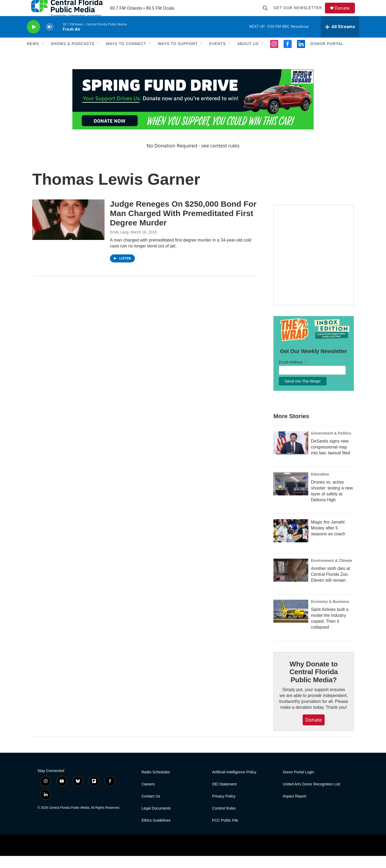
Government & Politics (331, 445)
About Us (248, 56)
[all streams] (340, 39)
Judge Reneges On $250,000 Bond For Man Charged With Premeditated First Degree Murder (183, 225)
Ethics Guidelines (156, 832)
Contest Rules (224, 820)
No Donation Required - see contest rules (193, 158)
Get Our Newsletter (300, 14)
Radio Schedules (156, 784)
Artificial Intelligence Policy (234, 784)
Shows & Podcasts (73, 56)
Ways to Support (178, 56)
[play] (34, 39)
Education (320, 486)
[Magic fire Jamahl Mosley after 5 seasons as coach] (291, 543)
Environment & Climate (332, 573)
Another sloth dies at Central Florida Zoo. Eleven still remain (331, 586)
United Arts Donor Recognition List (311, 796)
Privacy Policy (224, 808)
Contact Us (151, 808)
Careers (148, 796)
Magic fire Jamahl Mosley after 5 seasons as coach (328, 540)
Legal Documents (156, 820)
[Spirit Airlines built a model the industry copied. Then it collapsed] (291, 623)
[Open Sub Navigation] (43, 56)
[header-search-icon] (268, 14)
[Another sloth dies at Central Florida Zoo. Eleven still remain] (291, 582)
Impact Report (295, 808)
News (33, 56)
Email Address (292, 374)
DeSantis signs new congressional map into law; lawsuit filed (331, 459)
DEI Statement (224, 796)
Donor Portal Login (298, 784)
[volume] (50, 39)
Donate (346, 14)
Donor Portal (327, 56)
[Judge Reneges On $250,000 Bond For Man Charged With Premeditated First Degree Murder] (68, 232)
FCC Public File (225, 832)
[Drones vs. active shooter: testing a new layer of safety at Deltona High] (291, 496)
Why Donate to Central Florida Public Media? (314, 684)
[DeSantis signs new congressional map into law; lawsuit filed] (291, 455)
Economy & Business (330, 614)
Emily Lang (119, 244)
